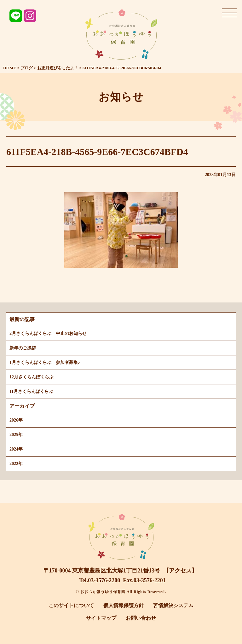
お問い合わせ (141, 618)
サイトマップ (101, 618)
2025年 (16, 435)
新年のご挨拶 (23, 348)
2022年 (16, 464)
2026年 (16, 420)
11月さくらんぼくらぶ (31, 391)
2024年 (16, 449)
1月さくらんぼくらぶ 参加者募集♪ (45, 362)
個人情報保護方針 (124, 605)
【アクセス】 (180, 571)
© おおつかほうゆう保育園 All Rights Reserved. (121, 592)
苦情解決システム (173, 605)
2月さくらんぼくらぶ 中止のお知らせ (48, 333)
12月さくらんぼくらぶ (32, 377)
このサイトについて (71, 605)
